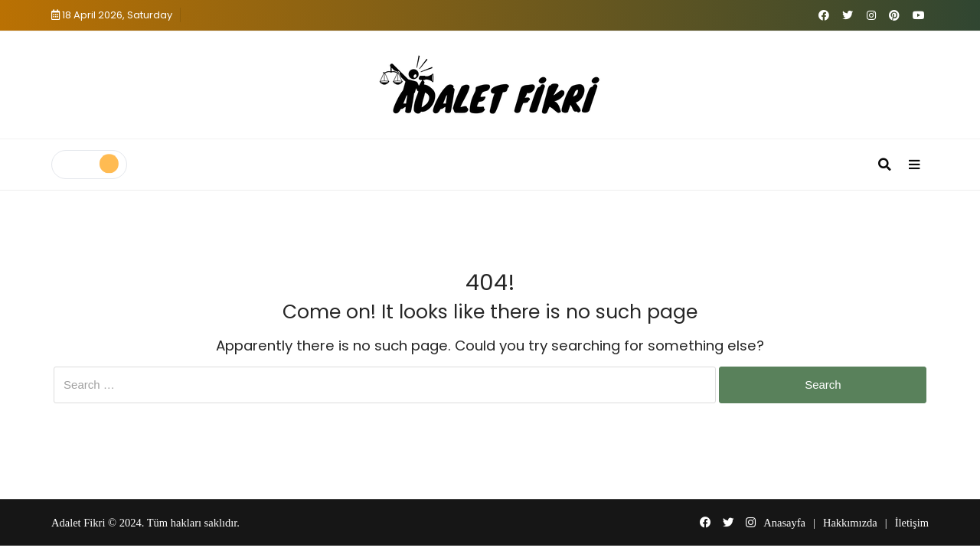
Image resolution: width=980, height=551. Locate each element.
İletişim (912, 523)
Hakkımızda (850, 523)
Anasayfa (784, 523)
